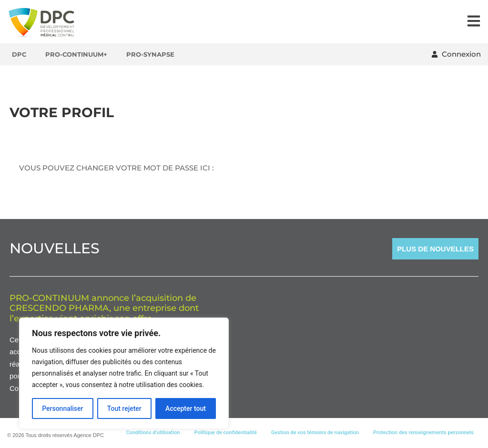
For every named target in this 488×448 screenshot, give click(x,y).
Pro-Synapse (150, 54)
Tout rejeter (124, 408)
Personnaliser (62, 408)
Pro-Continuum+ (76, 54)
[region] (124, 373)
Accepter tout (186, 408)
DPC (19, 54)
